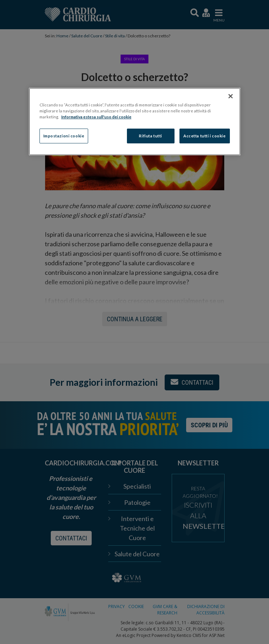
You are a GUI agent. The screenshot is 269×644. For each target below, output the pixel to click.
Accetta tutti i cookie (205, 136)
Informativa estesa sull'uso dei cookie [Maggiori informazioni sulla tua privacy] (96, 117)
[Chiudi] (231, 96)
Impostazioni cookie (64, 136)
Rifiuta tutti (150, 136)
